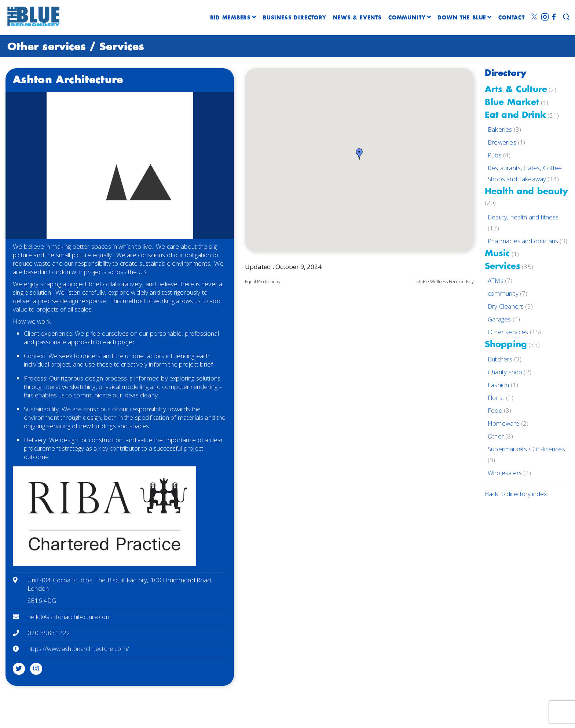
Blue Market (512, 103)
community (503, 293)
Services (122, 47)
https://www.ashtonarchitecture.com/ (78, 649)
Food (495, 410)
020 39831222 (49, 633)
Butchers (500, 359)
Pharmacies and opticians (523, 241)
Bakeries (500, 129)
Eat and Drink (515, 115)
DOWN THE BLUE (465, 18)
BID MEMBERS (233, 18)
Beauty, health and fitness (523, 217)
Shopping (506, 345)
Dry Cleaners (506, 306)
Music (497, 254)
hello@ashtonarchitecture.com (69, 617)
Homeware (503, 423)
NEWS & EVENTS (357, 18)
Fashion (498, 385)
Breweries (502, 142)
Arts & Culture (516, 90)
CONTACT (512, 18)
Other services (47, 47)
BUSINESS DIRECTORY (295, 18)
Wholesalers (505, 473)
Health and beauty (527, 192)
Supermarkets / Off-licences (526, 449)
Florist (496, 398)
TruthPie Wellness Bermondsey (443, 282)
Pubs (495, 155)
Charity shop (505, 372)
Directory (506, 73)
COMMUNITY (410, 18)
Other (496, 436)
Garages (499, 319)
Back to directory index (516, 494)
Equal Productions (262, 282)
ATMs (496, 281)
